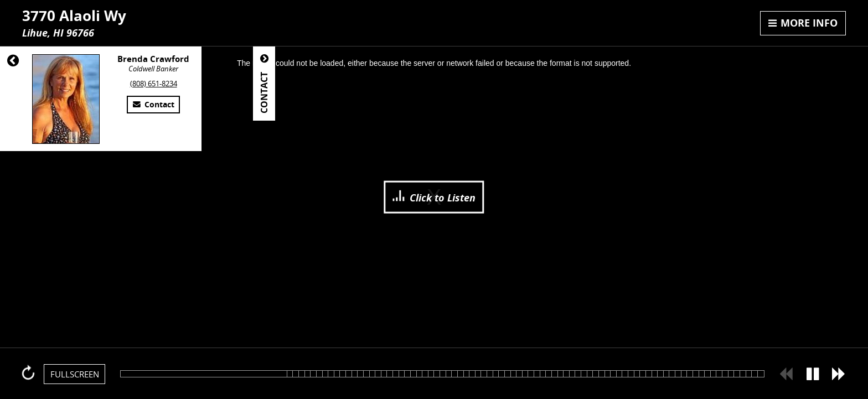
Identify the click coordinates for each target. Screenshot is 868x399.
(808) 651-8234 (154, 84)
